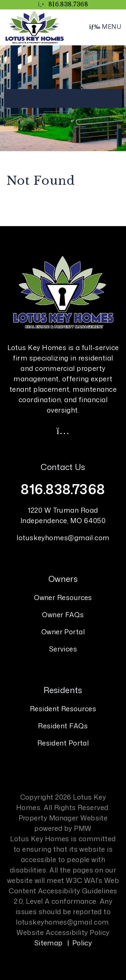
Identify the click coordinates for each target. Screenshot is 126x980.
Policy (82, 943)
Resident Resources (63, 709)
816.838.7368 (68, 4)
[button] (63, 430)
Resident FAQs (63, 726)
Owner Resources (63, 597)
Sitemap (49, 943)
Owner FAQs (63, 614)
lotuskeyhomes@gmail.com (63, 538)
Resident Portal (63, 743)
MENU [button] (105, 27)
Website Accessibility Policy (63, 932)
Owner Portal (63, 632)
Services (63, 649)
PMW (83, 828)
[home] (34, 27)
